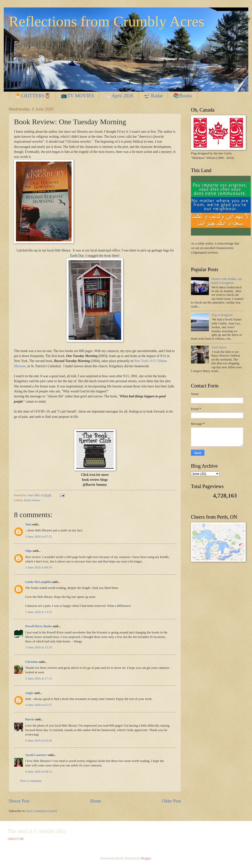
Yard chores (219, 347)
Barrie (30, 719)
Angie (29, 693)
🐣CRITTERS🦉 (33, 96)
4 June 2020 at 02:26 (39, 741)
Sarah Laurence (36, 755)
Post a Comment (31, 781)
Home (96, 801)
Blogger (146, 858)
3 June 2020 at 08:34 (39, 567)
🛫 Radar (153, 96)
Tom (28, 524)
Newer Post (19, 801)
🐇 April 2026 (119, 96)
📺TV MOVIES (77, 96)
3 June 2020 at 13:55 (39, 612)
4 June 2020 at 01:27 (39, 705)
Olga (28, 551)
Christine (32, 662)
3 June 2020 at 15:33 (39, 647)
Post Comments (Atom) (42, 811)
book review (32, 500)
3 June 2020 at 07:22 (39, 537)
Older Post (171, 801)
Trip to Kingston (222, 315)
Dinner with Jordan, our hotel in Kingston (227, 281)
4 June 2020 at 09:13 (39, 772)
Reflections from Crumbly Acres (107, 21)
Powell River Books (39, 626)
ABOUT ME (16, 839)
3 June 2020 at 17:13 (39, 679)
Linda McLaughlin (38, 582)
